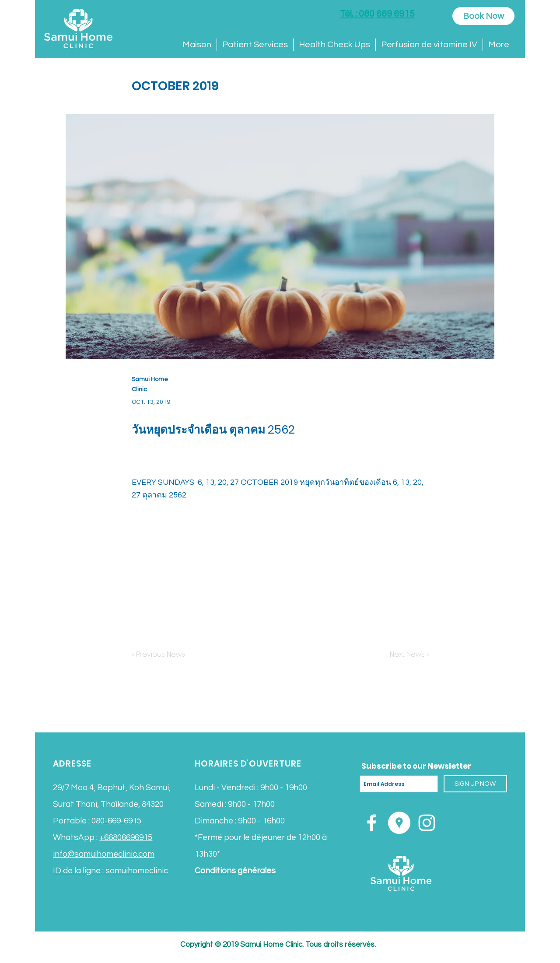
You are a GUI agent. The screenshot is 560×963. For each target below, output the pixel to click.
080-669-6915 (116, 821)
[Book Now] (483, 16)
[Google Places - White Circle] (399, 823)
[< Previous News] (161, 655)
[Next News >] (407, 655)
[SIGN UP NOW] (475, 784)
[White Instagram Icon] (427, 823)
